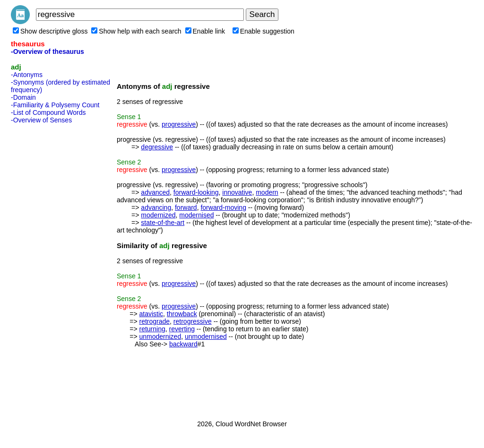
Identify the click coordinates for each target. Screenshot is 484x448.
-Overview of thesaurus (48, 52)
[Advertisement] (49, 269)
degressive (157, 147)
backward (183, 344)
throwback (182, 314)
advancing (156, 207)
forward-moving (223, 207)
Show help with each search (136, 31)
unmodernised (206, 336)
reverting (182, 329)
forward (186, 207)
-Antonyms (27, 75)
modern (267, 192)
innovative (237, 192)
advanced (155, 192)
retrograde (154, 321)
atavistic (151, 314)
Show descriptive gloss (50, 31)
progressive (179, 124)
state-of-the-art (163, 223)
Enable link (205, 31)
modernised (196, 215)
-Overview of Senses (41, 120)
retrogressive (193, 321)
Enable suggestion (264, 31)
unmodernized (160, 336)
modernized (158, 215)
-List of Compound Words (48, 112)
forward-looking (196, 192)
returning (152, 329)
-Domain (23, 97)
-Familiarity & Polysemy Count (55, 105)
